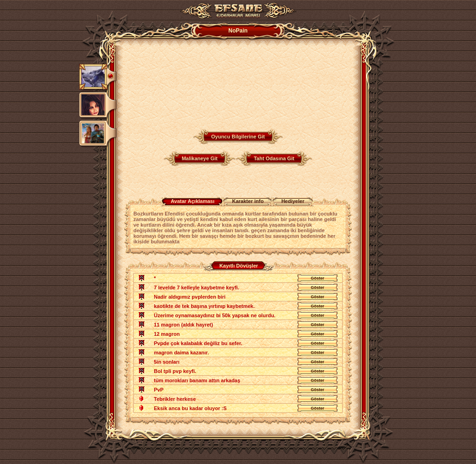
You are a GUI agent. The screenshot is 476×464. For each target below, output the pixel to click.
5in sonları (167, 362)
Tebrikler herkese (175, 399)
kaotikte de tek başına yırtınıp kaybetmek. (204, 306)
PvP (159, 390)
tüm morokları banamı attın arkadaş (197, 380)
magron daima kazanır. (182, 353)
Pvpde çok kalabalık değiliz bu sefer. (198, 343)
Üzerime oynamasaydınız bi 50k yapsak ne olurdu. (215, 315)
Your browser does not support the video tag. (194, 83)
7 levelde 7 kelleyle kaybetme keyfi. (196, 288)
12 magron (167, 334)
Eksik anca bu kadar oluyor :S (190, 408)
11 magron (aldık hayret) (183, 325)
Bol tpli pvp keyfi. (175, 371)
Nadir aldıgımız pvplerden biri (190, 297)
